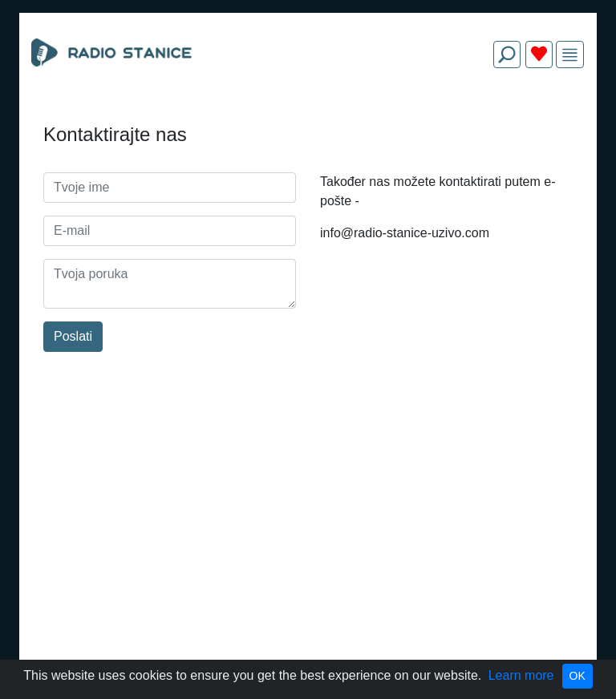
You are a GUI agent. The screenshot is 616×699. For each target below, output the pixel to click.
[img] (570, 55)
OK (577, 676)
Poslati (73, 336)
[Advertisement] (308, 119)
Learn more (521, 675)
